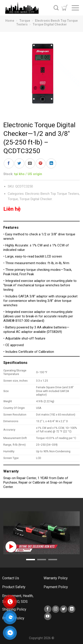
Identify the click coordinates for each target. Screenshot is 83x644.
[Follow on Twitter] (64, 609)
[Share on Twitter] (19, 163)
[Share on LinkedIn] (51, 163)
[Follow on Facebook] (48, 609)
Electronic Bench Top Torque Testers (52, 194)
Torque (25, 21)
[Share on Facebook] (9, 163)
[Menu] (75, 8)
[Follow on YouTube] (48, 616)
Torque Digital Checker (50, 24)
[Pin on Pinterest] (41, 163)
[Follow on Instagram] (56, 609)
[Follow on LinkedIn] (72, 609)
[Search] (56, 8)
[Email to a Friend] (30, 163)
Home (10, 21)
